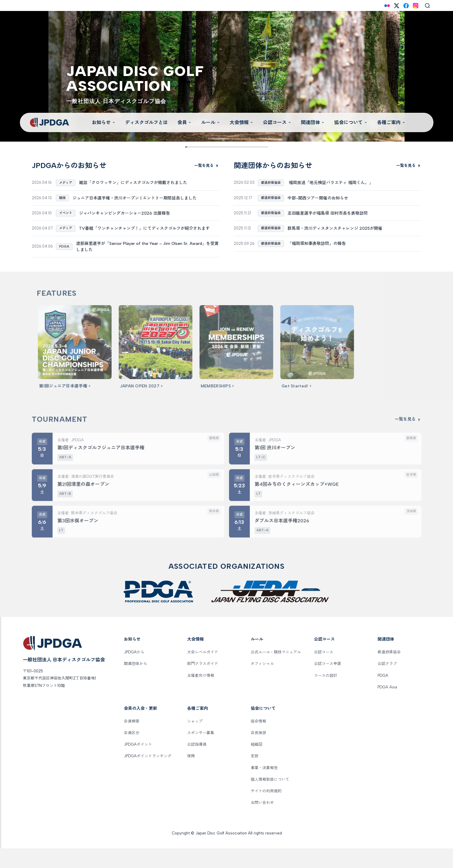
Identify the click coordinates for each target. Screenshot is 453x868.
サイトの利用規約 (266, 811)
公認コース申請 (327, 683)
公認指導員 (197, 764)
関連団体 (313, 122)
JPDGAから (134, 672)
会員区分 (132, 752)
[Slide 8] (254, 147)
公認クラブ (387, 683)
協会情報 (258, 741)
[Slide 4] (217, 147)
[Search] (427, 6)
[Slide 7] (245, 147)
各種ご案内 (391, 122)
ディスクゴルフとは (146, 122)
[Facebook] (406, 6)
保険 (191, 776)
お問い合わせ (262, 822)
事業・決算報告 (264, 787)
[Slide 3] (208, 147)
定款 (255, 776)
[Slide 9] (263, 147)
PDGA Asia (387, 706)
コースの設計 (326, 695)
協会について (351, 122)
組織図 (257, 764)
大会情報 (242, 122)
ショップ (195, 741)
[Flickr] (387, 6)
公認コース (277, 122)
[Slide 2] (199, 147)
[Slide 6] (236, 147)
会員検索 (132, 741)
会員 (184, 122)
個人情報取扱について (270, 799)
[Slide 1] (190, 147)
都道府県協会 (389, 672)
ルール (211, 122)
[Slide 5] (226, 147)
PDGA (383, 695)
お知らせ (104, 122)
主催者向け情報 (201, 695)
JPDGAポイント (138, 764)
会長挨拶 (258, 752)
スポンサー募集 (201, 752)
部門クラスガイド (203, 683)
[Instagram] (416, 6)
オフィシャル (262, 683)
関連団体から (135, 683)
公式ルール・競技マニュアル (276, 672)
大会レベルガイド (203, 672)
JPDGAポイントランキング (148, 776)
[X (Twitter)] (397, 6)
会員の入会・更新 (141, 728)
